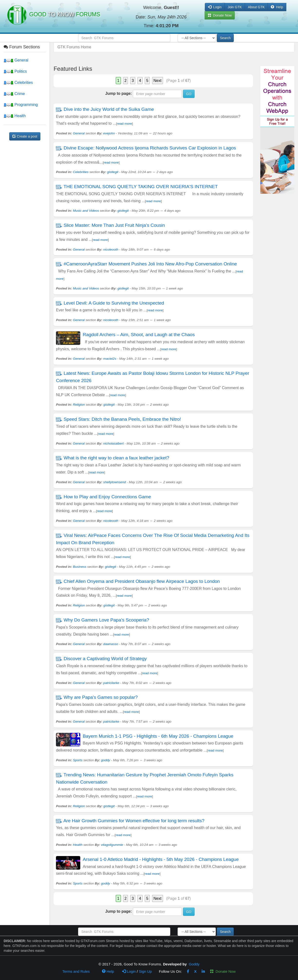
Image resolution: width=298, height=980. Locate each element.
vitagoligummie (112, 845)
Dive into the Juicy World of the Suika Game (109, 109)
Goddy (194, 964)
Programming (21, 105)
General (16, 60)
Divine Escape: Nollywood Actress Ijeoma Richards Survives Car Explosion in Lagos (150, 148)
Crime (14, 94)
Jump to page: (119, 93)
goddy (105, 760)
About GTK (256, 7)
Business (80, 567)
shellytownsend (114, 482)
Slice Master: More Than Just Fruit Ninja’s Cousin (115, 225)
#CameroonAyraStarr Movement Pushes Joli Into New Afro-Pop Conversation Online (150, 264)
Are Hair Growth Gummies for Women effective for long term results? (134, 821)
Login (129, 971)
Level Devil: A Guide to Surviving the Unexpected (114, 303)
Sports (78, 760)
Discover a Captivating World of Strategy (105, 659)
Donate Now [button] (220, 15)
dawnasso (111, 644)
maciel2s (110, 359)
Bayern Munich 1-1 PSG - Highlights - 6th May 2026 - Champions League (158, 736)
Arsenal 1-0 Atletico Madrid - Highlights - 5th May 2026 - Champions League (161, 859)
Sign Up (145, 971)
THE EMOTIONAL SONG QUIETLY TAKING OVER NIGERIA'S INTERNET (141, 187)
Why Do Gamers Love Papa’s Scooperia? (106, 620)
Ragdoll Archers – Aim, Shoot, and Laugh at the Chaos (139, 335)
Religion (79, 405)
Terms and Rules (76, 971)
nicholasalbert (113, 443)
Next (158, 81)
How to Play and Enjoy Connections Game (107, 497)
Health (15, 116)
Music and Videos (86, 211)
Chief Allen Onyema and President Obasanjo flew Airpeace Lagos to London (142, 581)
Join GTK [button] (235, 7)
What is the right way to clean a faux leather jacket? (116, 458)
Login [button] (215, 7)
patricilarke (111, 683)
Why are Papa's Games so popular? (101, 697)
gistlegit (113, 172)
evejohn (109, 133)
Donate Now (223, 971)
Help (277, 7)
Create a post (25, 136)
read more (125, 124)
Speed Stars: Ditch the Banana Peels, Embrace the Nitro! (122, 419)
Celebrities (18, 83)
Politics (15, 71)
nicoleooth (111, 249)
